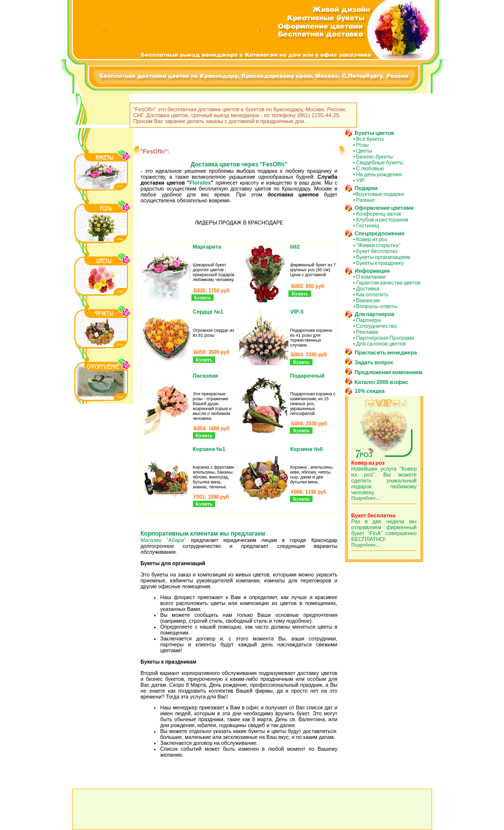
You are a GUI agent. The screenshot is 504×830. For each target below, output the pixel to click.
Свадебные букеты (379, 162)
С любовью (370, 168)
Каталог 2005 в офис (382, 382)
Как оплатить (372, 294)
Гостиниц (367, 225)
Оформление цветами (384, 208)
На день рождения (379, 174)
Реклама (367, 332)
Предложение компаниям (389, 372)
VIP (360, 180)
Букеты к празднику (380, 263)
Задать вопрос (375, 362)
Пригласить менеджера (386, 352)
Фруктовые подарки (379, 194)
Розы (362, 145)
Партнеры (368, 320)
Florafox (200, 183)
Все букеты (370, 139)
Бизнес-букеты (374, 157)
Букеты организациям (383, 257)
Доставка (367, 288)
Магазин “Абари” (163, 540)
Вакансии (368, 300)
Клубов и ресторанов (382, 220)
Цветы (364, 151)
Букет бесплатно (377, 251)
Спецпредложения (380, 233)
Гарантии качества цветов (388, 283)
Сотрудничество (376, 326)
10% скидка (370, 391)
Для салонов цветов (381, 344)
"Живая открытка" (378, 245)
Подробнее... (365, 498)
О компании (371, 277)
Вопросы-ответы (377, 306)
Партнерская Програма (385, 338)
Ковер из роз (371, 239)
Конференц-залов (378, 214)
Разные (365, 200)
